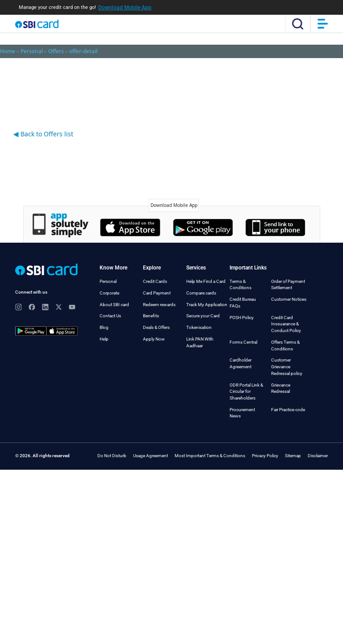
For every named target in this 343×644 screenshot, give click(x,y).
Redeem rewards (159, 305)
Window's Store (275, 227)
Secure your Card (203, 316)
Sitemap (293, 456)
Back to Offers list (43, 134)
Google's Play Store (203, 227)
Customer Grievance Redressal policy (287, 366)
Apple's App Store (130, 227)
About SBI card (114, 305)
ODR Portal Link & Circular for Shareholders (246, 391)
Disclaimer (318, 456)
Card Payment (157, 293)
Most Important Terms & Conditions (210, 456)
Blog (104, 327)
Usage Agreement (151, 456)
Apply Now (154, 339)
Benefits (151, 316)
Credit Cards (155, 281)
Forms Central (243, 342)
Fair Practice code (288, 410)
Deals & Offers (156, 327)
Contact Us (110, 316)
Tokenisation (199, 327)
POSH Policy (242, 318)
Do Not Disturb (112, 456)
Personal (108, 281)
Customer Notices (289, 299)
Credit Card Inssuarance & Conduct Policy (286, 324)
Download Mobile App (125, 8)
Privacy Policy (265, 456)
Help (104, 339)
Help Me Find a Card (206, 281)
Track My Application (207, 305)
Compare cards (201, 293)
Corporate (109, 293)
